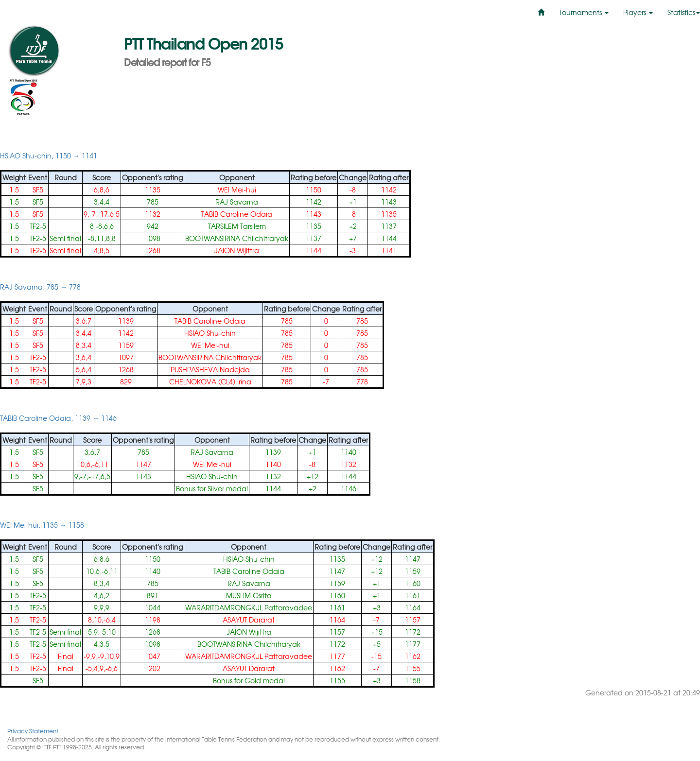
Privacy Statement (33, 731)
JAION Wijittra (237, 250)
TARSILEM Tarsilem (237, 226)
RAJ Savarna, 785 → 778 (40, 287)
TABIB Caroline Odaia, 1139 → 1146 (58, 418)
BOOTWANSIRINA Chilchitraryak (237, 238)
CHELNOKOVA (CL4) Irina (210, 381)
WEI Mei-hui (237, 190)
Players (638, 12)
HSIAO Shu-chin (210, 333)
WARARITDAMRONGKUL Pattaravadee (249, 607)
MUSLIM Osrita (249, 595)
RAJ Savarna (237, 202)
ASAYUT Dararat (249, 620)
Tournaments (584, 12)
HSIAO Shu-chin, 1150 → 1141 (49, 156)
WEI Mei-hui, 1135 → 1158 (42, 525)
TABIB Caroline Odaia (237, 214)
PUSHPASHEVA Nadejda (210, 369)
